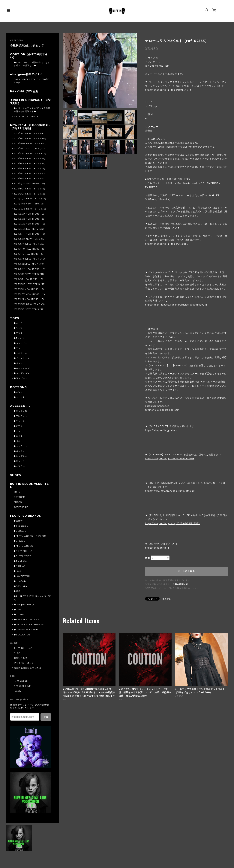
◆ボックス (19, 451)
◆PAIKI (18, 610)
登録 (46, 717)
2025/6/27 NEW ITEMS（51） (30, 173)
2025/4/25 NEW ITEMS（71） (30, 184)
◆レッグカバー (22, 456)
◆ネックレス (20, 411)
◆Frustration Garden (26, 630)
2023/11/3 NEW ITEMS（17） (29, 299)
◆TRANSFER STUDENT (27, 619)
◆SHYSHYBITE (22, 556)
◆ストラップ (20, 446)
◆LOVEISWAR (22, 576)
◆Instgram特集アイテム (26, 74)
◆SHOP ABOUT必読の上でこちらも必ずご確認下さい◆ (32, 64)
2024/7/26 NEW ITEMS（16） (30, 224)
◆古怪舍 (18, 521)
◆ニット (18, 348)
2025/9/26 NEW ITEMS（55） (30, 158)
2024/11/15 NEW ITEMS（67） (30, 204)
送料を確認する (181, 584)
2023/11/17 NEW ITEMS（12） (30, 294)
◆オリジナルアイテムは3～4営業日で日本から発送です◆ (32, 110)
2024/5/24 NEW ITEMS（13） (30, 239)
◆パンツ (18, 392)
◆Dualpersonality (24, 604)
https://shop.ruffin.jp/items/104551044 (168, 90)
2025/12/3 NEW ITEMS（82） (30, 148)
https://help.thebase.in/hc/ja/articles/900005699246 (176, 305)
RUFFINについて (23, 648)
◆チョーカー (20, 421)
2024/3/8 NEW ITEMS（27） (30, 264)
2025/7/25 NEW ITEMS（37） (30, 169)
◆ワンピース (20, 378)
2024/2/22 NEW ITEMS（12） (30, 269)
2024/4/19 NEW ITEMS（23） (30, 249)
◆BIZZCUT (20, 541)
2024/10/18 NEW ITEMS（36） (30, 209)
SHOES (16, 475)
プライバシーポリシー (25, 663)
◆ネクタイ (19, 436)
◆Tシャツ (19, 338)
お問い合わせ (21, 658)
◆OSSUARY (21, 586)
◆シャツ (18, 328)
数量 (148, 558)
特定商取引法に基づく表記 (27, 668)
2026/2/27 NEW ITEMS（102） (30, 138)
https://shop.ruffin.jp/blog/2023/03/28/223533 (172, 523)
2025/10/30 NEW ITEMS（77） (30, 153)
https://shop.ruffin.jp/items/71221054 (167, 244)
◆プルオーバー (22, 353)
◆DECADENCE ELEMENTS (29, 625)
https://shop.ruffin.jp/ (158, 548)
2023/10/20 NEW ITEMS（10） (30, 304)
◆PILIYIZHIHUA (23, 551)
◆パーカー (19, 323)
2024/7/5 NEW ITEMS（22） (30, 229)
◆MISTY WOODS (23, 546)
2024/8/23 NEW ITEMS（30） (30, 219)
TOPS (15, 318)
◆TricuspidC (21, 526)
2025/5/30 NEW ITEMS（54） (30, 179)
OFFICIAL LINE (22, 686)
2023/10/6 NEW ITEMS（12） (30, 309)
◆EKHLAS (20, 566)
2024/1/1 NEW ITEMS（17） (29, 279)
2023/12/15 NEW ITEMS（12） (30, 284)
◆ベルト (18, 441)
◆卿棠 (17, 591)
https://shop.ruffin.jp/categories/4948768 (170, 459)
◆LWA (17, 571)
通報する (167, 599)
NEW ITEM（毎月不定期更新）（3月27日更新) (31, 127)
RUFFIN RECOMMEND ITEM (29, 486)
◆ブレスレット (22, 416)
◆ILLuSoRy (20, 581)
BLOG (17, 653)
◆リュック (19, 461)
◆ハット (18, 431)
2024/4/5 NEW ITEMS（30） (30, 254)
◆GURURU (20, 614)
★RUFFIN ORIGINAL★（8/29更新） (30, 102)
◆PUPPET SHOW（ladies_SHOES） (32, 598)
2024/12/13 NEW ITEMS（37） (30, 199)
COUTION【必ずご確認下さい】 (29, 56)
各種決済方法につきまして (27, 45)
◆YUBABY (20, 531)
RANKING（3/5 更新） (26, 91)
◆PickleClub (21, 561)
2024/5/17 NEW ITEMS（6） (29, 244)
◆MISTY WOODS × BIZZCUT (30, 536)
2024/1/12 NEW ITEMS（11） (29, 274)
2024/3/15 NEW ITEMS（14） (30, 259)
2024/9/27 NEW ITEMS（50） (30, 214)
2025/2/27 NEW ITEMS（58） (30, 194)
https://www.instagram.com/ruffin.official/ (170, 491)
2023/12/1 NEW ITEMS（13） (29, 289)
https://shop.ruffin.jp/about (161, 430)
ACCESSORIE (20, 406)
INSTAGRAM (21, 681)
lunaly (18, 691)
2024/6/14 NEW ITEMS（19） (30, 234)
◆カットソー (20, 343)
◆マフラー (19, 466)
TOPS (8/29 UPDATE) (27, 116)
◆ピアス (18, 426)
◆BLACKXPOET (23, 635)
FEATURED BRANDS (26, 516)
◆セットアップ (22, 368)
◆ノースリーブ (22, 358)
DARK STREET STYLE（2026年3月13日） (31, 81)
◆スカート (19, 397)
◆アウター (19, 333)
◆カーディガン (22, 373)
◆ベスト (18, 363)
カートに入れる (186, 571)
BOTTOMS (18, 387)
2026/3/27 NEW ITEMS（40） (30, 133)
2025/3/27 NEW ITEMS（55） (30, 189)
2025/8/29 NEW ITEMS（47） (30, 164)
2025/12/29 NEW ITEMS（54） (31, 143)
